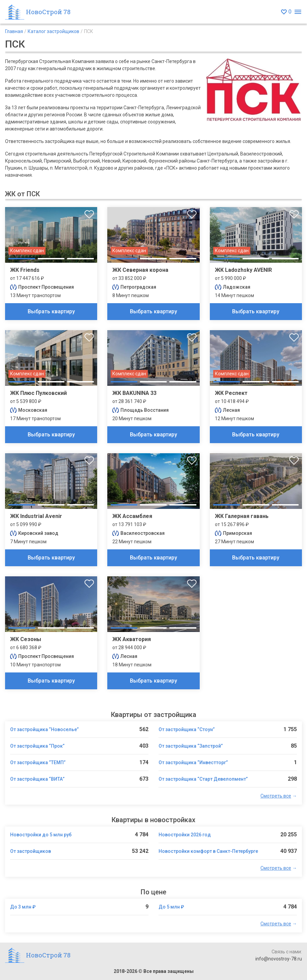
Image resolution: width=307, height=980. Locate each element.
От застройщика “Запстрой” (191, 746)
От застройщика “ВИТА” (37, 779)
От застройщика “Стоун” (187, 729)
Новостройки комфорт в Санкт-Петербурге (208, 851)
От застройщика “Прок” (37, 746)
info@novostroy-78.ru (279, 959)
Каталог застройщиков (53, 31)
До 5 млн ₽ (171, 907)
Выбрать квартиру (51, 311)
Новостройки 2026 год (185, 835)
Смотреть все (276, 796)
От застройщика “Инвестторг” (193, 762)
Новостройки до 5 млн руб (41, 835)
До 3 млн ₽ (23, 907)
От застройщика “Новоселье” (44, 729)
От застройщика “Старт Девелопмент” (203, 779)
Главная (14, 31)
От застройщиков (31, 851)
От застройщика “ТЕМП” (38, 762)
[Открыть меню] (298, 12)
